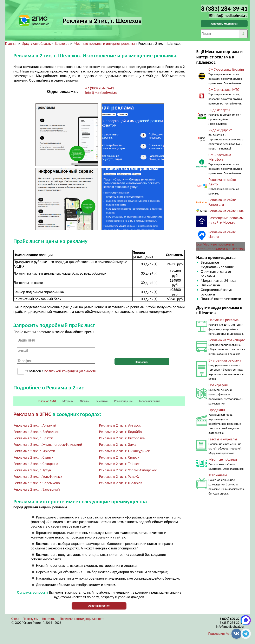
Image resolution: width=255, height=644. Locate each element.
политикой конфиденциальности (70, 371)
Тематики (102, 401)
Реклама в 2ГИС (32, 414)
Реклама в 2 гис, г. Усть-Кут (120, 477)
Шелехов (62, 44)
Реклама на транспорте (227, 340)
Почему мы (31, 619)
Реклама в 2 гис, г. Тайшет (119, 464)
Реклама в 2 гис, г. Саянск (33, 457)
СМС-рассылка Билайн (226, 69)
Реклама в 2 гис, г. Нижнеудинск (124, 451)
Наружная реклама (223, 320)
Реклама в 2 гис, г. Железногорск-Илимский (48, 445)
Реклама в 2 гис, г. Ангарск (120, 425)
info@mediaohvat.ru (101, 93)
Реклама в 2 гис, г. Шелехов (121, 483)
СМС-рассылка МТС (224, 90)
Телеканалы (218, 475)
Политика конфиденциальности (82, 619)
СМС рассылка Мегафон (220, 157)
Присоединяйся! (220, 634)
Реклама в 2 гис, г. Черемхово (37, 483)
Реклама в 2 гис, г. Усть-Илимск (38, 477)
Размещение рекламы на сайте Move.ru (226, 220)
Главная (11, 44)
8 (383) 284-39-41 (232, 623)
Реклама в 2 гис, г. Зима (118, 445)
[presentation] (142, 345)
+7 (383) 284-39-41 (100, 88)
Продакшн (217, 410)
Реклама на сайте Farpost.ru (222, 202)
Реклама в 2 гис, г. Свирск (119, 457)
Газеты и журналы (223, 439)
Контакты (49, 619)
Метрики (68, 401)
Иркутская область (36, 44)
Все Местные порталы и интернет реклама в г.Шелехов (220, 247)
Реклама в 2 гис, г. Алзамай (35, 425)
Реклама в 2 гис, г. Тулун (32, 470)
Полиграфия (218, 385)
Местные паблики (223, 459)
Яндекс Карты (219, 110)
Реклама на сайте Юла (226, 211)
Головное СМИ (47, 401)
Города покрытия (150, 401)
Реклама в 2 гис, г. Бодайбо (120, 432)
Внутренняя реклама (225, 360)
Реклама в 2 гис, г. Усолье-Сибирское (128, 470)
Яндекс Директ (220, 130)
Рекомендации (123, 401)
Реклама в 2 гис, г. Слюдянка (36, 464)
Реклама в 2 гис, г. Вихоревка (122, 438)
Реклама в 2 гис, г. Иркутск (34, 451)
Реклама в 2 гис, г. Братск (33, 438)
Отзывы (85, 401)
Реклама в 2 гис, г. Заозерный (37, 489)
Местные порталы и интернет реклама (104, 44)
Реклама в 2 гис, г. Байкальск (36, 432)
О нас (15, 619)
